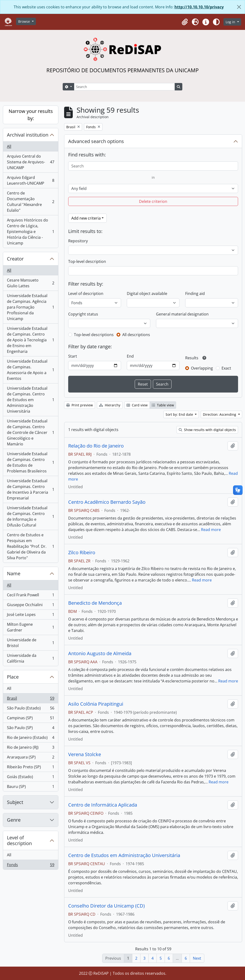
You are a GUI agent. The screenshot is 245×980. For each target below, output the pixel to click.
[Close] (239, 7)
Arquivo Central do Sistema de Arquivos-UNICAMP (31, 162)
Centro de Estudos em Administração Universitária (124, 855)
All (9, 146)
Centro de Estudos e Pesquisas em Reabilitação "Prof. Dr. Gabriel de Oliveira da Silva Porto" (31, 546)
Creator (15, 259)
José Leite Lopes (31, 616)
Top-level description (87, 261)
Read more (211, 530)
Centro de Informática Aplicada (103, 805)
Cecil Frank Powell (31, 596)
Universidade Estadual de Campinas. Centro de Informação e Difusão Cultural (31, 516)
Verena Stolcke (85, 754)
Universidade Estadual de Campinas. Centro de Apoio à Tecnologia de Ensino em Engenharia (31, 340)
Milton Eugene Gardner (31, 627)
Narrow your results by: (31, 115)
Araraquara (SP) (31, 758)
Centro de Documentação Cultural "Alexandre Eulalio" (31, 202)
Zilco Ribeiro (82, 553)
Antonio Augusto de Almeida (100, 653)
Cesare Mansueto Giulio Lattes (31, 283)
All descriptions (136, 335)
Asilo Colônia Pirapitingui (96, 704)
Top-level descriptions (94, 335)
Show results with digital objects (207, 430)
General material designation (182, 314)
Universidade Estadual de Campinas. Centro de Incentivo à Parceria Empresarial (31, 489)
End (130, 356)
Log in (231, 22)
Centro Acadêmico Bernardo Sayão (107, 502)
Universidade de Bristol (31, 643)
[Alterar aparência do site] (216, 22)
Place (13, 677)
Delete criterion (153, 201)
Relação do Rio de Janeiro (96, 446)
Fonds (31, 866)
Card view (137, 405)
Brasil (31, 699)
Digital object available (147, 293)
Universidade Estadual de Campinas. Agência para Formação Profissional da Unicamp (31, 307)
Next (197, 958)
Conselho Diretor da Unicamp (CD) (106, 906)
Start (73, 356)
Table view (163, 405)
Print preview (80, 405)
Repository (78, 241)
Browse (25, 21)
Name (14, 573)
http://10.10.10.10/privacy (199, 7)
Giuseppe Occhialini (31, 606)
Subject (15, 802)
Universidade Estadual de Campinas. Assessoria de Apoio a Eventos (31, 370)
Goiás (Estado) (31, 778)
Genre (14, 820)
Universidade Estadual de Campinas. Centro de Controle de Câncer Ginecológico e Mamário (31, 432)
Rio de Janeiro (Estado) (31, 739)
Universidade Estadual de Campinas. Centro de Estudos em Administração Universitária (31, 400)
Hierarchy (110, 405)
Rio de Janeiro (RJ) (31, 748)
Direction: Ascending (220, 414)
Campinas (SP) (31, 719)
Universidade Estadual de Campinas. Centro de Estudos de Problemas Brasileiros (31, 462)
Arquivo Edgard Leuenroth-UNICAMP (31, 180)
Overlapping (202, 368)
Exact (226, 368)
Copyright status (83, 314)
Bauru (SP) (31, 787)
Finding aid (195, 293)
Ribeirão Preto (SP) (31, 768)
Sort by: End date (180, 414)
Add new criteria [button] (86, 218)
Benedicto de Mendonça (95, 603)
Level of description (19, 840)
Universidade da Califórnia (31, 658)
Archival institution (28, 135)
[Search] (124, 87)
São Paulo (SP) (31, 729)
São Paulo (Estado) (31, 709)
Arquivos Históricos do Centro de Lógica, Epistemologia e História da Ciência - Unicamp (31, 232)
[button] (185, 22)
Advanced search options (96, 141)
